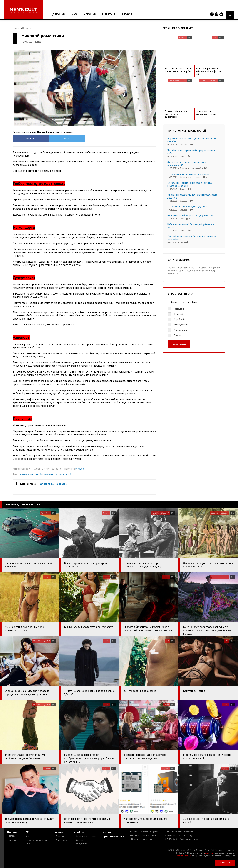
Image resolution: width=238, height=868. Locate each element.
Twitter (67, 138)
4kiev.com (141, 839)
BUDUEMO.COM (181, 839)
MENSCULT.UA (179, 832)
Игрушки (90, 14)
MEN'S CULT (143, 835)
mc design (210, 853)
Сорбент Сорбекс (183, 856)
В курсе (127, 14)
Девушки (59, 14)
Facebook (31, 138)
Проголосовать (179, 344)
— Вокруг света (80, 844)
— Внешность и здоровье (85, 836)
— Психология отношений (35, 840)
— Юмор (27, 836)
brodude (80, 469)
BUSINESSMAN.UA (181, 835)
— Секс (27, 844)
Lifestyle (109, 14)
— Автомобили (60, 840)
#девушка (33, 474)
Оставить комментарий (53, 484)
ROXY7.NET (144, 832)
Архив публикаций (113, 836)
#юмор (23, 474)
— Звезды (12, 840)
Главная (17, 28)
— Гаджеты (59, 836)
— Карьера (78, 840)
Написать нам (225, 863)
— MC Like (11, 836)
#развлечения (61, 474)
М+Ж (74, 14)
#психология (46, 474)
